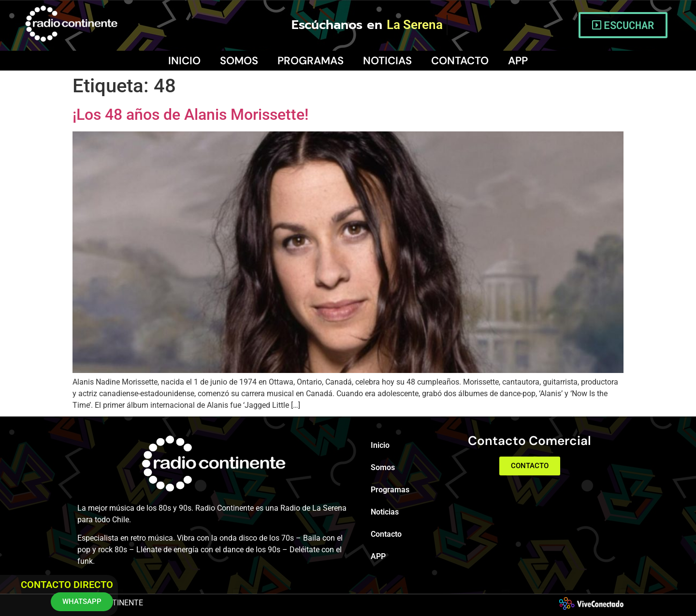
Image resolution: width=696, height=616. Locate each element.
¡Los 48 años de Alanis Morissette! (190, 115)
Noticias (387, 61)
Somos (239, 61)
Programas (311, 61)
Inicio (184, 61)
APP (518, 61)
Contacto (460, 61)
